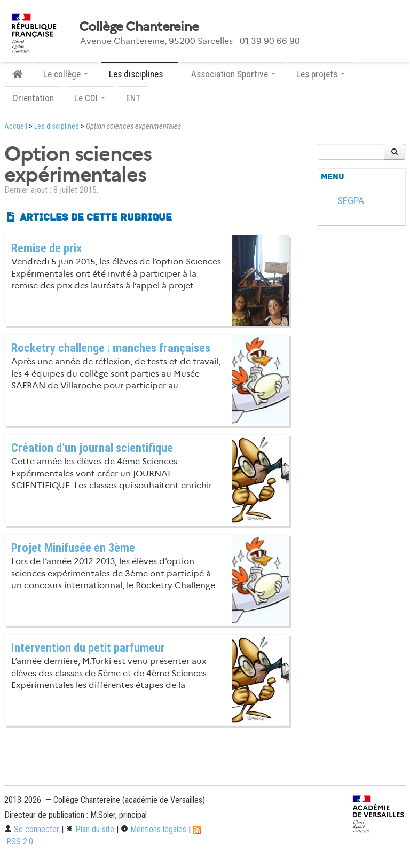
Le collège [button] (66, 74)
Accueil (16, 126)
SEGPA (351, 201)
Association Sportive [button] (233, 74)
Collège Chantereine (139, 27)
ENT (133, 98)
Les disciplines (57, 126)
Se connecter (32, 829)
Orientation (33, 98)
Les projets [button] (321, 74)
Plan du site (90, 829)
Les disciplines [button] (140, 74)
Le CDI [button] (90, 98)
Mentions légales (153, 829)
